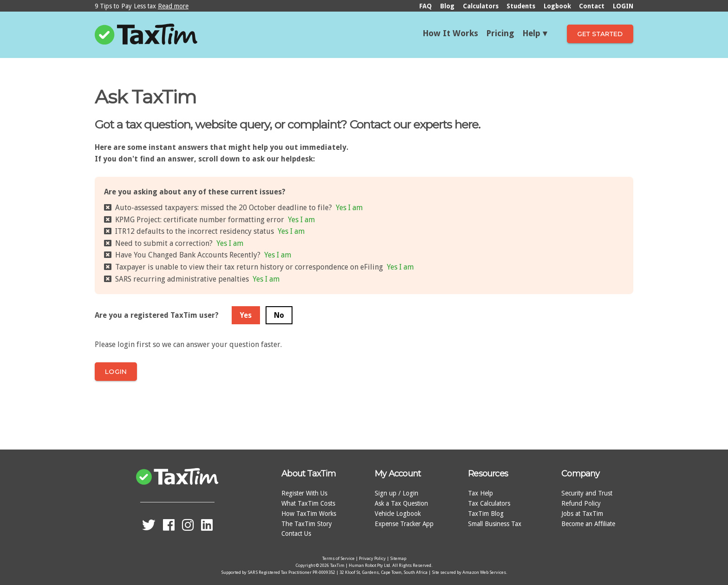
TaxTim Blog (486, 514)
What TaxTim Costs (308, 503)
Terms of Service (338, 558)
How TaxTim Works (309, 514)
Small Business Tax (495, 524)
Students (521, 6)
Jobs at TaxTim (582, 514)
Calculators (481, 6)
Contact (592, 6)
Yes (246, 315)
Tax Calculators (489, 503)
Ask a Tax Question (401, 503)
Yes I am (349, 208)
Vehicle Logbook (398, 514)
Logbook (557, 6)
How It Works (450, 33)
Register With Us (304, 493)
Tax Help (481, 493)
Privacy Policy (372, 558)
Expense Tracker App (404, 524)
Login (116, 372)
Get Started (600, 34)
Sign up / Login (396, 493)
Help (531, 33)
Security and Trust (587, 493)
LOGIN (623, 6)
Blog (447, 6)
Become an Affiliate (588, 524)
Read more (173, 6)
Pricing (500, 33)
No (279, 315)
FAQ (426, 6)
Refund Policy (581, 503)
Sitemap (398, 558)
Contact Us (296, 534)
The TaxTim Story (307, 524)
